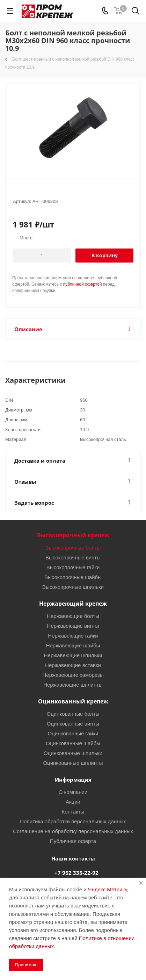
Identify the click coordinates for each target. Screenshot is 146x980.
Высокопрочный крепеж (73, 535)
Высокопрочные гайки (73, 567)
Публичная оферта (73, 841)
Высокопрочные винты (73, 557)
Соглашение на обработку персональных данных (73, 831)
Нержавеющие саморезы (73, 675)
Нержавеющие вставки (73, 665)
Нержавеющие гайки (73, 635)
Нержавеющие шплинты (73, 685)
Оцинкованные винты (73, 723)
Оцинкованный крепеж (73, 701)
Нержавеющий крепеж (73, 604)
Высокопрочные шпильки (73, 587)
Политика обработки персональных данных (73, 821)
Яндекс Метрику (107, 889)
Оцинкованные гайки (73, 733)
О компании (73, 792)
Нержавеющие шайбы (73, 645)
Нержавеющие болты (73, 616)
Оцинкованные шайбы (73, 743)
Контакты (73, 811)
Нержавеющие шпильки (73, 655)
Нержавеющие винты (73, 626)
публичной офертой (83, 284)
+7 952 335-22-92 (76, 873)
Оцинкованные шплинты (73, 763)
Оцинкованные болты (73, 714)
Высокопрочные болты (73, 547)
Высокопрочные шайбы (73, 577)
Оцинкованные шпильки (73, 753)
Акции (73, 802)
